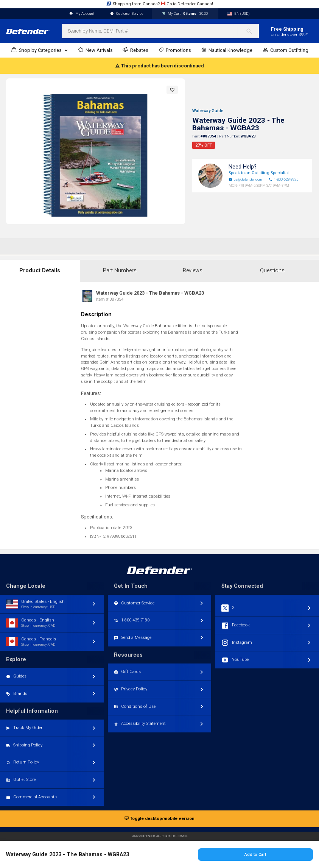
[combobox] (160, 31)
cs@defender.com (245, 180)
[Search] (252, 31)
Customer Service (127, 14)
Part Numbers (120, 271)
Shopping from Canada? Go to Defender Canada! (160, 4)
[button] (172, 90)
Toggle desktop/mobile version (159, 819)
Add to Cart (255, 855)
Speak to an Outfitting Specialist (259, 173)
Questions (272, 271)
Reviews (193, 271)
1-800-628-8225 (283, 180)
